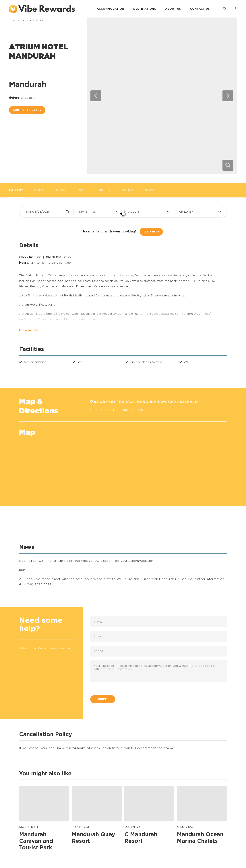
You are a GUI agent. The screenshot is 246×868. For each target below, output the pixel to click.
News (149, 190)
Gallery (16, 190)
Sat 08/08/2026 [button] (38, 212)
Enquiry (104, 190)
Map (82, 190)
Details (61, 190)
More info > (29, 330)
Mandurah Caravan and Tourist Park (36, 841)
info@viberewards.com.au (52, 648)
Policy (128, 190)
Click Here (151, 232)
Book (39, 190)
